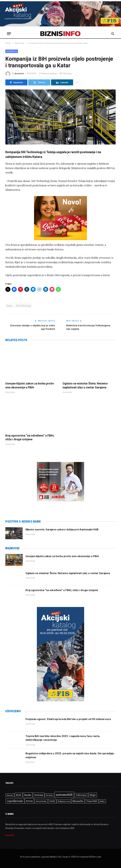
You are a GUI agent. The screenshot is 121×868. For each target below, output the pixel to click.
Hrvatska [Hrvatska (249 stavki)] (49, 795)
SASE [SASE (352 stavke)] (52, 801)
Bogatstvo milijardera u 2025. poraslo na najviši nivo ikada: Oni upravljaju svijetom (70, 755)
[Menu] (9, 34)
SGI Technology (23, 306)
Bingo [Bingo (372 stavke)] (93, 795)
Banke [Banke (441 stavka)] (28, 795)
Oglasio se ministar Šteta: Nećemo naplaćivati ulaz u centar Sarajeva (85, 385)
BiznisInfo (19, 73)
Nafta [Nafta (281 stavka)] (102, 801)
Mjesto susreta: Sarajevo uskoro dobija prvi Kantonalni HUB (62, 529)
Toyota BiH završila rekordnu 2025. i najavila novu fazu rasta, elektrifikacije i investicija (63, 738)
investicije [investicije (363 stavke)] (41, 801)
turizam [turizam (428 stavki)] (39, 795)
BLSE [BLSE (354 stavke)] (19, 795)
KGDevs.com (95, 857)
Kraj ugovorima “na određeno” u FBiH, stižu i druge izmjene (30, 437)
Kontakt (10, 835)
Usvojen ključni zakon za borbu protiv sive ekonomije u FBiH (30, 385)
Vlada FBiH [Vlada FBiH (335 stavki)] (92, 801)
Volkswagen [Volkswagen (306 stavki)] (81, 795)
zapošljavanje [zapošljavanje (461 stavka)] (15, 801)
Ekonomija (12, 51)
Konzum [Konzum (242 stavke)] (10, 795)
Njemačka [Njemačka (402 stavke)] (78, 801)
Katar (10, 306)
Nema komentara (48, 73)
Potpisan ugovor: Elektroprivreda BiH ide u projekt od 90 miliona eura (68, 719)
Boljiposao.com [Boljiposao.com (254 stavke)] (64, 801)
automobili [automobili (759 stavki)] (64, 795)
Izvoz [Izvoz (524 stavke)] (29, 801)
